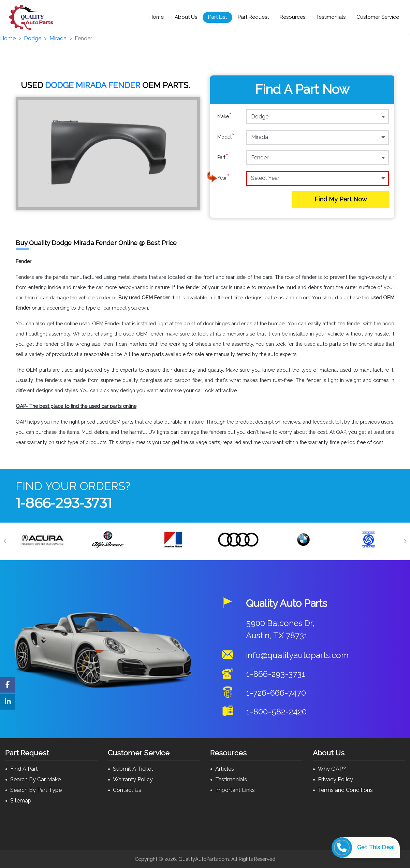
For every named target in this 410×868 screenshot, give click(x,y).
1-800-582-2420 (276, 712)
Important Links (235, 790)
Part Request (253, 17)
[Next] (405, 541)
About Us (186, 17)
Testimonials (331, 17)
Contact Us (127, 790)
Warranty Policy (133, 779)
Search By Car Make (35, 779)
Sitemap (21, 801)
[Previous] (5, 541)
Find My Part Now (341, 199)
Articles (225, 769)
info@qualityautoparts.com (297, 655)
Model (226, 137)
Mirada (58, 38)
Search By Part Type (36, 790)
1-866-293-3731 (64, 503)
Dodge (33, 38)
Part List (217, 17)
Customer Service (378, 17)
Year (224, 178)
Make (225, 116)
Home (157, 17)
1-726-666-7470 (276, 693)
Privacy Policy (335, 779)
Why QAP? (332, 769)
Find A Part (24, 769)
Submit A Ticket (133, 769)
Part (223, 157)
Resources (292, 17)
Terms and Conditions (345, 790)
